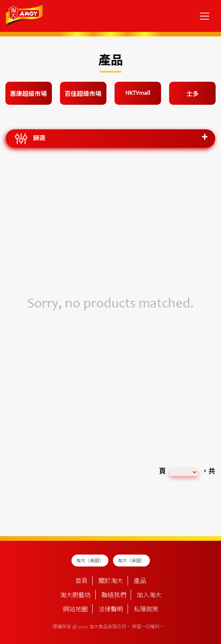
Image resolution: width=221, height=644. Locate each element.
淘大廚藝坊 (75, 596)
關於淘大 (111, 581)
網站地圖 (75, 610)
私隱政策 (146, 610)
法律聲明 (111, 610)
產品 (140, 581)
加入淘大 (149, 596)
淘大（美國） (90, 561)
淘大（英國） (131, 561)
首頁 (81, 581)
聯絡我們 (114, 596)
